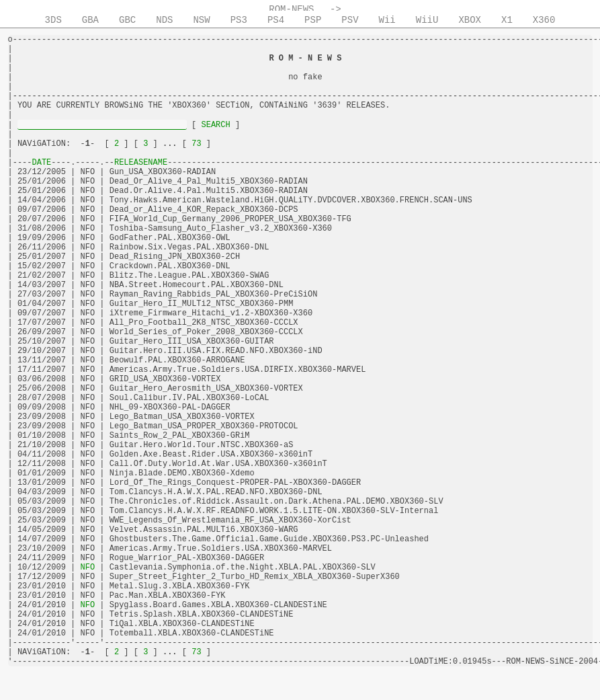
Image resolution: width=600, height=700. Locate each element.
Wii (387, 20)
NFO (87, 568)
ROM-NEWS (291, 9)
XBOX (470, 20)
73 (197, 144)
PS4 (276, 20)
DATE (42, 163)
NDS (164, 20)
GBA (90, 20)
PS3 (239, 20)
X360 (544, 20)
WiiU (427, 20)
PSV (350, 20)
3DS (53, 20)
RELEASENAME (141, 163)
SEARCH (216, 125)
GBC (127, 20)
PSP (313, 20)
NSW (201, 20)
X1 (507, 20)
